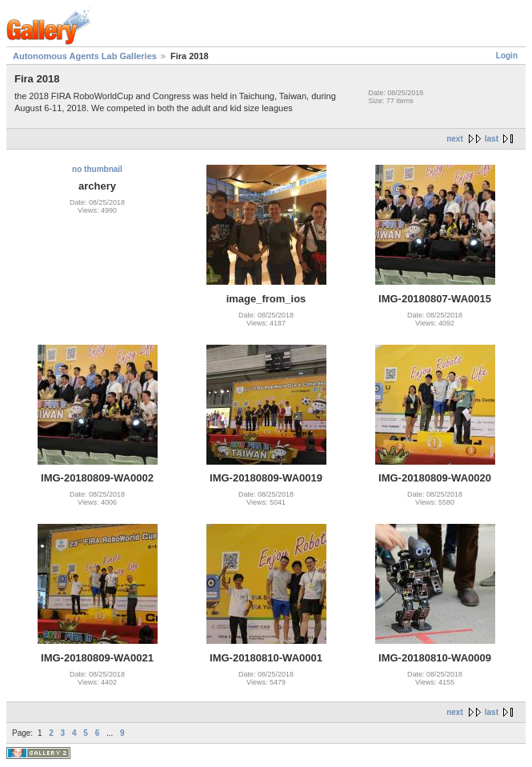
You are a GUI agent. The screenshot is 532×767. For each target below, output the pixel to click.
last (492, 139)
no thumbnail (97, 169)
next (455, 139)
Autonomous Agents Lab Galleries (85, 56)
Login (507, 56)
